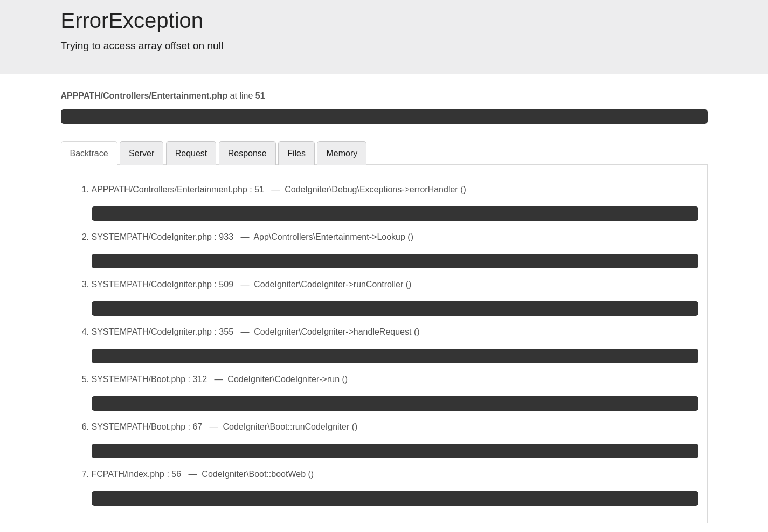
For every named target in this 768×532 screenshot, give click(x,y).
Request (191, 153)
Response (247, 153)
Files (296, 153)
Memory (342, 153)
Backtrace (89, 153)
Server (141, 153)
